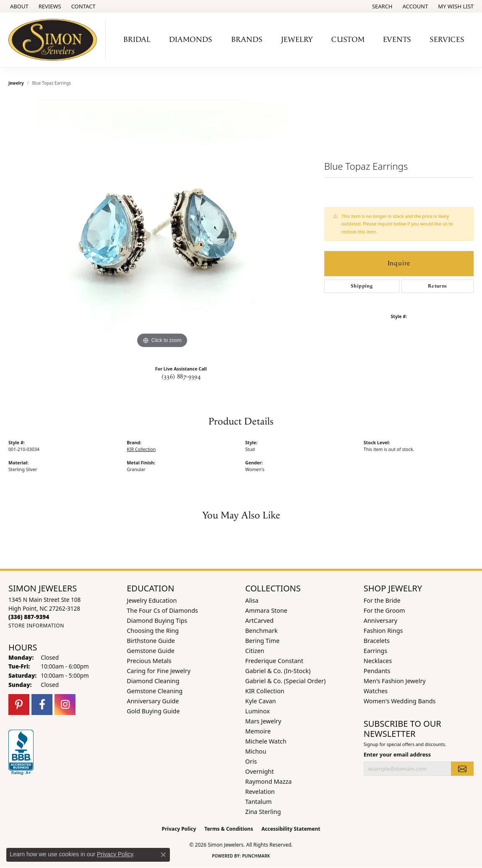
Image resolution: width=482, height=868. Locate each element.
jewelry (16, 83)
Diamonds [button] (191, 40)
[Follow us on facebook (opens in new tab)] (42, 705)
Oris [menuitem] (251, 761)
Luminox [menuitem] (258, 711)
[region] (162, 225)
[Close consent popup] (163, 855)
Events (397, 40)
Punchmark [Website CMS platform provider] (256, 856)
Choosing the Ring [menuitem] (153, 631)
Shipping (362, 286)
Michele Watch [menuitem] (266, 741)
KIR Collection (141, 449)
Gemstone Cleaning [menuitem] (155, 691)
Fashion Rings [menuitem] (383, 631)
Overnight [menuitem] (260, 771)
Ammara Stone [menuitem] (266, 610)
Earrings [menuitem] (375, 651)
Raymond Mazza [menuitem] (269, 781)
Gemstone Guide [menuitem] (151, 651)
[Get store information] (36, 626)
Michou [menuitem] (256, 751)
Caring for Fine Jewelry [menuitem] (159, 671)
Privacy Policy (179, 829)
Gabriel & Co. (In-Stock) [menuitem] (278, 671)
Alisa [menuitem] (252, 600)
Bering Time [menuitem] (263, 641)
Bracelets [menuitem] (377, 641)
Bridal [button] (137, 40)
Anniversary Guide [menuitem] (153, 701)
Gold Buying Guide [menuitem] (153, 711)
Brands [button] (247, 40)
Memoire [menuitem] (258, 731)
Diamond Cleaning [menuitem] (153, 681)
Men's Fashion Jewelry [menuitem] (395, 681)
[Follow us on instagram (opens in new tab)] (65, 705)
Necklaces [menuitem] (378, 661)
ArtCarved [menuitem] (260, 621)
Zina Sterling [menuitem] (263, 812)
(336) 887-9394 (181, 377)
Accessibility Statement (291, 829)
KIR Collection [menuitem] (265, 691)
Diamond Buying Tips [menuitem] (157, 621)
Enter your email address (397, 754)
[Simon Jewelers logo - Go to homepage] (55, 40)
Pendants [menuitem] (377, 671)
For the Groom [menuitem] (384, 610)
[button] (382, 6)
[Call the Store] (29, 617)
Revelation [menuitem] (260, 792)
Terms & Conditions (229, 829)
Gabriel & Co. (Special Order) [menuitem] (286, 681)
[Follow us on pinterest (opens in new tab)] (19, 705)
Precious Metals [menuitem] (149, 661)
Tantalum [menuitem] (259, 802)
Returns (438, 286)
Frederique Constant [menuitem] (274, 661)
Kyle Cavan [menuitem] (261, 701)
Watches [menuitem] (376, 691)
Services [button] (447, 40)
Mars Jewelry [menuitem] (263, 721)
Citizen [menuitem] (255, 651)
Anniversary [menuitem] (380, 621)
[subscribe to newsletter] (462, 769)
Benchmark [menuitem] (262, 631)
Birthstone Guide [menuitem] (151, 641)
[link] (18, 6)
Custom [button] (348, 40)
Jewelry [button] (297, 40)
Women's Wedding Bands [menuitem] (400, 701)
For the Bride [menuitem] (382, 600)
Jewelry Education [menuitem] (152, 600)
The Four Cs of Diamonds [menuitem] (162, 610)
